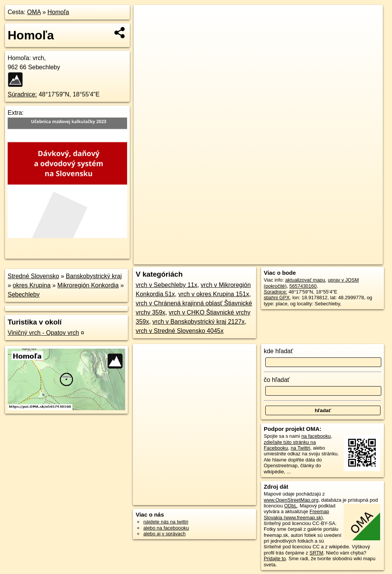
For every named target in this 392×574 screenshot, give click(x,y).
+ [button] (147, 18)
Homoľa (58, 12)
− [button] (147, 30)
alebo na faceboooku (166, 528)
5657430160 (303, 286)
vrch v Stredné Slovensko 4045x (179, 331)
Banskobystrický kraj (94, 276)
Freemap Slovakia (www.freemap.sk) (296, 514)
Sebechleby (24, 294)
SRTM (316, 553)
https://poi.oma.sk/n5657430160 (348, 259)
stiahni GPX (277, 298)
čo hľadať (277, 380)
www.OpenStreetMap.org (291, 500)
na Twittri (300, 448)
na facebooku (316, 436)
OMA (34, 12)
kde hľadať (278, 351)
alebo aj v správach (164, 534)
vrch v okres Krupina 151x (214, 294)
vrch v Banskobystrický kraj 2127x (198, 322)
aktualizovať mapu (305, 280)
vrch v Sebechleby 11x (166, 285)
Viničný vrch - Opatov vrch (43, 333)
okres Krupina (32, 285)
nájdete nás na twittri (166, 522)
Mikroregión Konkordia (88, 285)
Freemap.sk (290, 259)
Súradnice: (22, 94)
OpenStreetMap (251, 259)
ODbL (290, 506)
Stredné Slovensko (33, 276)
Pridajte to (275, 559)
